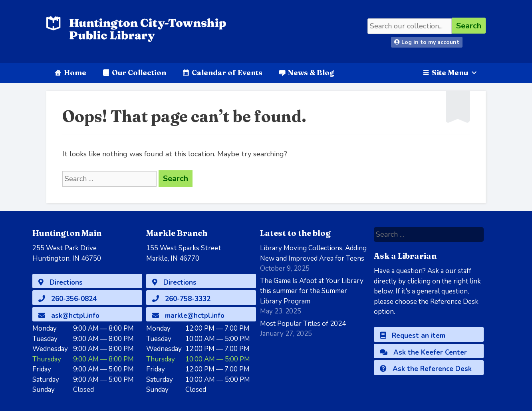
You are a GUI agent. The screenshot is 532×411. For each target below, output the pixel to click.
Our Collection (139, 73)
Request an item (413, 336)
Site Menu (455, 73)
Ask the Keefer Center (423, 352)
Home (75, 73)
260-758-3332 (181, 299)
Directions (61, 282)
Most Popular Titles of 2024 (303, 324)
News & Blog (311, 73)
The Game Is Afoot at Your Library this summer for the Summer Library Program (312, 291)
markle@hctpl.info (188, 316)
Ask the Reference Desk (426, 369)
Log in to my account (427, 42)
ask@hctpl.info (69, 316)
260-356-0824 (67, 299)
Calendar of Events (227, 73)
